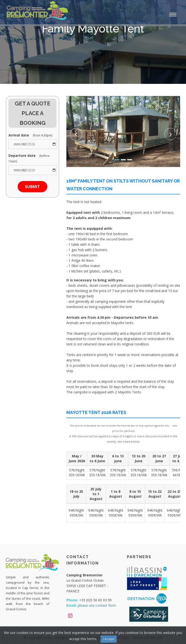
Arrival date (30, 135)
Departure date (29, 158)
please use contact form (97, 605)
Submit (32, 187)
